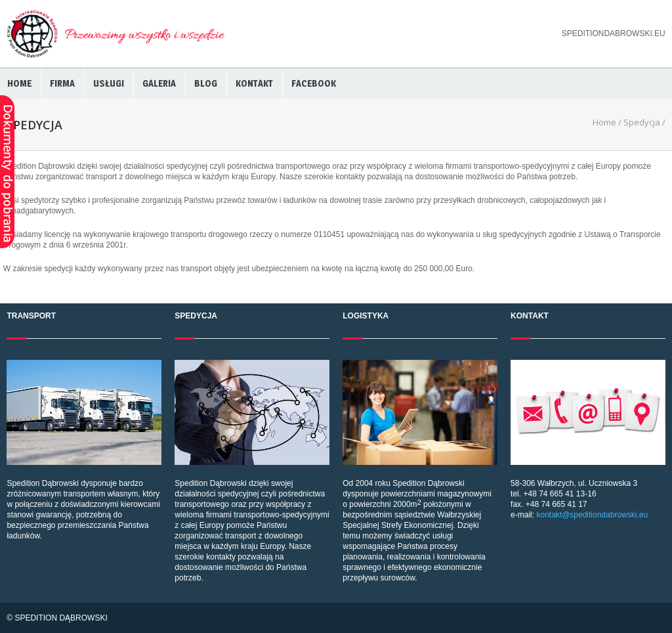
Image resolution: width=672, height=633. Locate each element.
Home (19, 83)
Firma (62, 83)
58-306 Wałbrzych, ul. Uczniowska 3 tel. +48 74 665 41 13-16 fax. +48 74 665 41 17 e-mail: (588, 440)
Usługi (109, 83)
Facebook (314, 83)
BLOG (206, 83)
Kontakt (254, 83)
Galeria (159, 83)
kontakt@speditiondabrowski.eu (592, 515)
